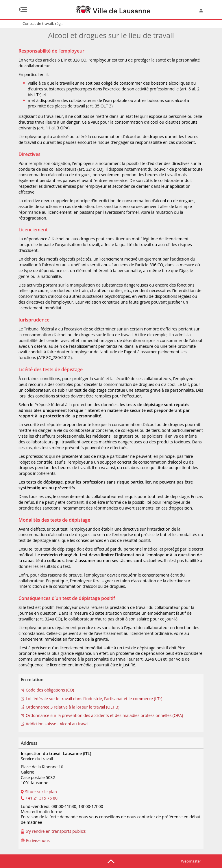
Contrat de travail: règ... (43, 23)
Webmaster (191, 861)
